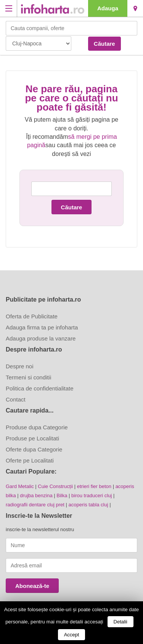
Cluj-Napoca (135, 8)
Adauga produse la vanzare (41, 338)
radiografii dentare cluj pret (35, 505)
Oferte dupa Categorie (34, 449)
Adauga (108, 8)
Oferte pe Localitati (30, 460)
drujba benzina (36, 495)
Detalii (121, 622)
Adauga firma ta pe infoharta (42, 327)
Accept (72, 635)
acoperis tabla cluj (88, 505)
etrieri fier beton (94, 486)
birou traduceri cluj (92, 495)
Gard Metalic (20, 486)
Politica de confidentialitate (40, 388)
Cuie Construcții (55, 486)
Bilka (62, 495)
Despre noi (20, 366)
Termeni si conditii (28, 377)
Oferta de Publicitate (32, 316)
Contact (16, 399)
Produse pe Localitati (32, 438)
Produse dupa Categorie (37, 427)
